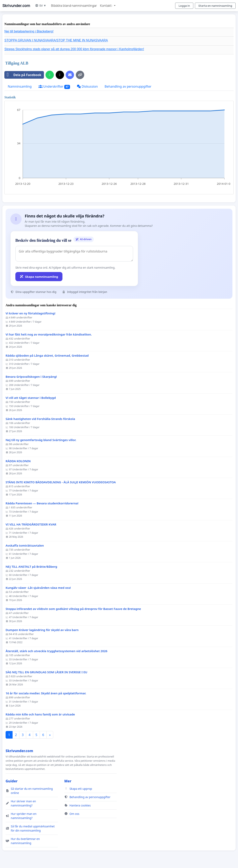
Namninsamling (20, 86)
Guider (12, 781)
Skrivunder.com (16, 6)
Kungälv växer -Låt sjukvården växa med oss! (38, 588)
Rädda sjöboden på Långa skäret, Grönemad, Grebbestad (47, 356)
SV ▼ (41, 5)
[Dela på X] (60, 75)
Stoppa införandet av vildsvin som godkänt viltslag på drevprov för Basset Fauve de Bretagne (73, 609)
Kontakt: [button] (107, 6)
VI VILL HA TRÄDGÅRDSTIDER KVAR (31, 524)
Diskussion (87, 86)
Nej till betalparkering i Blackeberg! (29, 31)
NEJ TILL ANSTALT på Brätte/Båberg (31, 567)
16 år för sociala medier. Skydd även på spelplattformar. (46, 693)
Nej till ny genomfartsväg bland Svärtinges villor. (41, 440)
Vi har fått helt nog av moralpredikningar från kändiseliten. (49, 334)
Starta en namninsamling (215, 6)
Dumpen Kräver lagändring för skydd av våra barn (42, 630)
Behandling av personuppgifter (128, 86)
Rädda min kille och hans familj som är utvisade (40, 714)
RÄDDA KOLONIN (18, 461)
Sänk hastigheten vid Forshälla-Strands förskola (40, 419)
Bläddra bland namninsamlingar (74, 6)
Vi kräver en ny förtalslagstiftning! (30, 313)
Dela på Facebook (23, 75)
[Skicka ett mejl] (70, 75)
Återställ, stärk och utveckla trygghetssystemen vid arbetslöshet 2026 (56, 651)
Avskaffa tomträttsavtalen (25, 546)
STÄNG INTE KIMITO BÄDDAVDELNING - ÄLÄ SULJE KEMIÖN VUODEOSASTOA (61, 482)
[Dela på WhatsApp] (50, 75)
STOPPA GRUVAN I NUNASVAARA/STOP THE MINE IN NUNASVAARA (56, 40)
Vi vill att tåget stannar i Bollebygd (31, 398)
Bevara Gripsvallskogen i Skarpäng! (31, 377)
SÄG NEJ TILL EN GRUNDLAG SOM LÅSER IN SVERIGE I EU (46, 672)
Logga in (184, 6)
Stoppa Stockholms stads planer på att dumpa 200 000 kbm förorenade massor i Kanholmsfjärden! (74, 49)
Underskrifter (54, 87)
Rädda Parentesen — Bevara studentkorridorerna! (42, 503)
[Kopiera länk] (80, 75)
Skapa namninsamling (39, 277)
